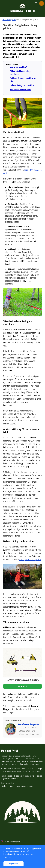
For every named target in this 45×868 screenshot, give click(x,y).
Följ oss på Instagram (12, 842)
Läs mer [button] (7, 857)
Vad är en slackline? (19, 67)
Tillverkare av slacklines (20, 90)
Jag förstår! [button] (13, 864)
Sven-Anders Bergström (28, 724)
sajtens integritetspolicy (25, 786)
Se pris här (23, 686)
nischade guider (7, 771)
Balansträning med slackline (22, 85)
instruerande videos (32, 771)
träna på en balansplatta (30, 560)
